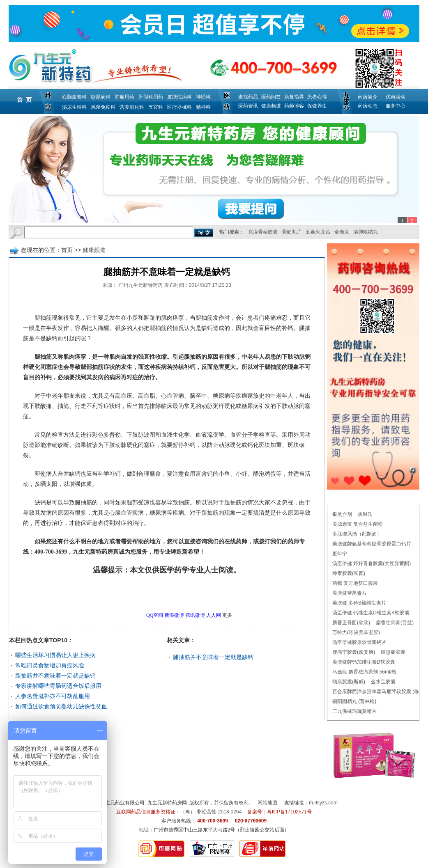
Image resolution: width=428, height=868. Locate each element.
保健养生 (317, 106)
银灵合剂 (342, 514)
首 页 (24, 100)
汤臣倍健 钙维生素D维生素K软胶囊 (371, 613)
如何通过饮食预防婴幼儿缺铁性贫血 (61, 706)
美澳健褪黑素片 (350, 593)
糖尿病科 (101, 97)
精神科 (203, 107)
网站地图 (267, 803)
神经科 (203, 97)
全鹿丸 (342, 232)
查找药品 (248, 97)
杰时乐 (365, 514)
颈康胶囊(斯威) (349, 682)
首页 (67, 250)
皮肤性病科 (179, 97)
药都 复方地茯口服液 (355, 583)
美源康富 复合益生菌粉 (358, 524)
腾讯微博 (195, 615)
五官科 (156, 107)
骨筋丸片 (292, 232)
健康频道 (271, 106)
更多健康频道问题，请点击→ (150, 593)
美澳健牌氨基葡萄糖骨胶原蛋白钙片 (372, 544)
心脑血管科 (74, 97)
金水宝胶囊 (383, 682)
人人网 (214, 615)
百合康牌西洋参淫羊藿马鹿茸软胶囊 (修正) (379, 692)
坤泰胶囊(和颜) (349, 573)
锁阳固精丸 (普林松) (354, 701)
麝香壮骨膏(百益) (395, 623)
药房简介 (368, 97)
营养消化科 (132, 107)
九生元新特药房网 (167, 803)
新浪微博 (174, 615)
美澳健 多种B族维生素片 (359, 603)
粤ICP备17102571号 (289, 812)
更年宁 (340, 554)
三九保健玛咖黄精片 (354, 711)
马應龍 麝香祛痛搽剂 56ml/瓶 (364, 672)
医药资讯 (248, 106)
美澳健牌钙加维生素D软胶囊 (364, 662)
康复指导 (294, 97)
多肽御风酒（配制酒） (357, 534)
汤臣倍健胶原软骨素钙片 (359, 642)
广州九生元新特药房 (140, 285)
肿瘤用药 (124, 97)
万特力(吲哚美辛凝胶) (356, 632)
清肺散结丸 (366, 232)
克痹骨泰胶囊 (263, 232)
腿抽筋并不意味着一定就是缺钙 (55, 676)
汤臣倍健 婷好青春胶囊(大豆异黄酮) (372, 563)
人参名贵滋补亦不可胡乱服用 (53, 696)
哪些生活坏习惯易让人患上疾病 (55, 655)
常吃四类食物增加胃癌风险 (50, 665)
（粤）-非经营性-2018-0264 (211, 812)
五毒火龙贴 (318, 232)
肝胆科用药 (151, 97)
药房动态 (368, 106)
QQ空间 (155, 615)
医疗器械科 (179, 107)
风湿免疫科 (103, 107)
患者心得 (317, 97)
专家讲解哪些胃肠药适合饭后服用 (58, 686)
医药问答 (271, 97)
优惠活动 (396, 97)
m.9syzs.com (323, 803)
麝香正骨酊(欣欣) (351, 623)
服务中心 (396, 106)
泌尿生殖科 (74, 107)
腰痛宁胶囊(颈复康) (354, 652)
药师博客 (294, 106)
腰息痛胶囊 (393, 652)
